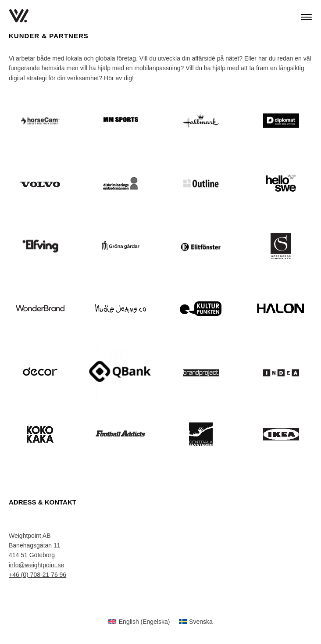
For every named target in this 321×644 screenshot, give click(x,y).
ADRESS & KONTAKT (43, 502)
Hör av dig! (119, 78)
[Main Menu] (306, 17)
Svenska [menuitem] (201, 622)
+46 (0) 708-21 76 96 (37, 575)
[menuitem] (139, 622)
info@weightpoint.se (36, 565)
